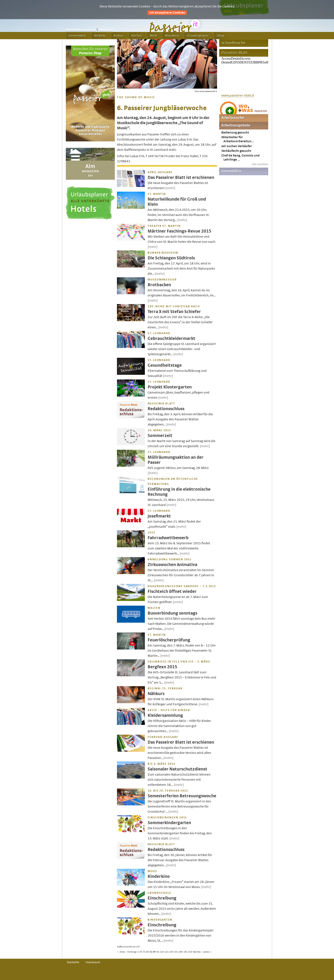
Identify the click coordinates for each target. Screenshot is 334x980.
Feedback (106, 29)
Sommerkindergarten (169, 823)
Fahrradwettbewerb (168, 538)
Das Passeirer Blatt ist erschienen (181, 177)
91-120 (160, 952)
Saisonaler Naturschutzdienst (177, 769)
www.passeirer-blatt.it (238, 95)
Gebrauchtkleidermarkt (171, 338)
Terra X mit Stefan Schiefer (174, 312)
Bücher (137, 36)
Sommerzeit (160, 436)
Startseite (73, 962)
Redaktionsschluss (166, 409)
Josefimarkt (159, 516)
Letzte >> (207, 952)
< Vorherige (131, 952)
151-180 (178, 952)
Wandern (172, 36)
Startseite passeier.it (81, 29)
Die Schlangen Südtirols (171, 258)
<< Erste (121, 952)
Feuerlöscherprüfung (169, 640)
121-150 (169, 952)
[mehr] (170, 188)
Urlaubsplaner (198, 36)
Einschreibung (162, 898)
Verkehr (100, 36)
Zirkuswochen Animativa (172, 565)
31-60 (146, 952)
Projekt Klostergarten (170, 387)
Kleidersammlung (165, 715)
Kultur (118, 36)
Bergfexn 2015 (162, 667)
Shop (220, 36)
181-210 (188, 952)
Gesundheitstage (165, 365)
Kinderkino (159, 876)
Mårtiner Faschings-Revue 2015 (179, 231)
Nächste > (197, 952)
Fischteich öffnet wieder (172, 591)
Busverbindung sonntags (172, 613)
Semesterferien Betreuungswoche (182, 796)
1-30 (140, 952)
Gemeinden (77, 36)
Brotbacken (159, 285)
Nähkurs (156, 694)
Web (153, 36)
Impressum (93, 962)
